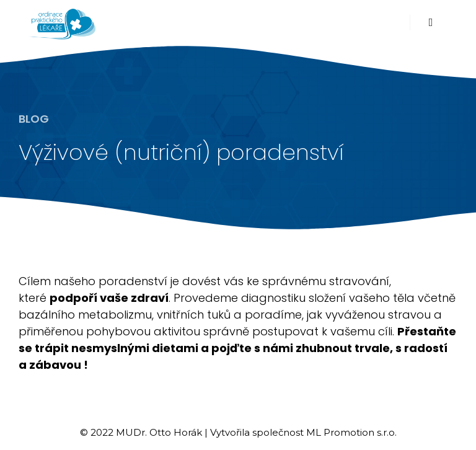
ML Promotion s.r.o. (351, 432)
